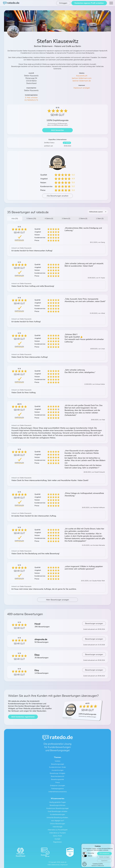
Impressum (94, 866)
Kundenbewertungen (57, 814)
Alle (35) (15, 219)
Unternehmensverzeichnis (58, 792)
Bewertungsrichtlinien (57, 805)
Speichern (104, 861)
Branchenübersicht (57, 776)
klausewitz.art (82, 76)
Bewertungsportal (57, 779)
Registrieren (57, 842)
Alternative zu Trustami (58, 833)
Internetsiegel (58, 827)
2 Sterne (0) (83, 219)
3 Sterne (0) (66, 219)
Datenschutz (101, 866)
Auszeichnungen (58, 770)
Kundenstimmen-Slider (57, 767)
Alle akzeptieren (104, 854)
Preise (58, 782)
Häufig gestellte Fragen (57, 802)
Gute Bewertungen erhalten (58, 811)
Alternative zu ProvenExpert (57, 830)
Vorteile (57, 761)
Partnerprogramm (58, 789)
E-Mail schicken (31, 98)
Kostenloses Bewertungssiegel (57, 808)
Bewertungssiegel (58, 764)
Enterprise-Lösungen (58, 786)
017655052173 (31, 100)
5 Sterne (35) (31, 219)
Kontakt (57, 839)
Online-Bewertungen (57, 824)
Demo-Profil (57, 836)
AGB (49, 865)
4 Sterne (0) (49, 219)
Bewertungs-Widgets (57, 773)
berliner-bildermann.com (82, 78)
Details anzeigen (104, 858)
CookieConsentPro (98, 865)
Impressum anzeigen (82, 88)
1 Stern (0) (100, 219)
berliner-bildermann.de (82, 81)
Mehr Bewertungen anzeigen (58, 600)
